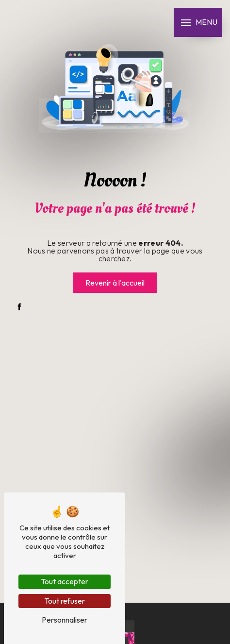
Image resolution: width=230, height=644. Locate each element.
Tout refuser (65, 601)
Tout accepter (65, 581)
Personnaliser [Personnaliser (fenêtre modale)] (65, 620)
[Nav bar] (198, 22)
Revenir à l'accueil (115, 283)
